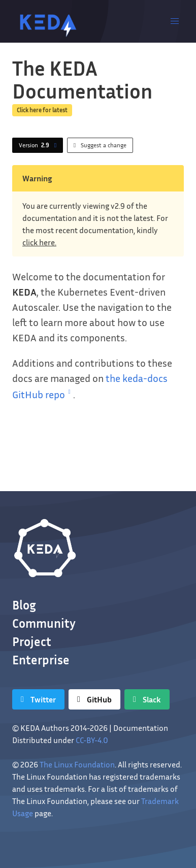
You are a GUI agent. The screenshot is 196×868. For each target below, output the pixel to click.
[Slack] (147, 699)
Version (39, 145)
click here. (39, 242)
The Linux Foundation (77, 764)
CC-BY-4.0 (92, 740)
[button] (175, 21)
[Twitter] (38, 699)
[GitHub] (94, 699)
